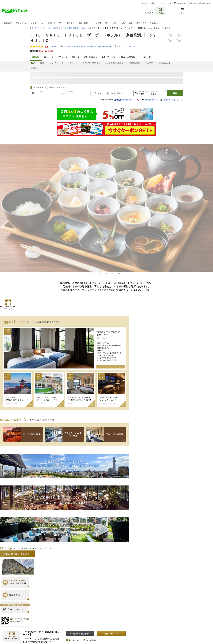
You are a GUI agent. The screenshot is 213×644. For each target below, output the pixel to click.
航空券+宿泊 (124, 100)
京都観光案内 (135, 63)
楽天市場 (192, 3)
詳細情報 (35, 68)
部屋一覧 (76, 57)
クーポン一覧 (145, 57)
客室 (42, 63)
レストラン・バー (57, 63)
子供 (118, 93)
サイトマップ (166, 3)
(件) (55, 46)
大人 (112, 93)
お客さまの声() (127, 57)
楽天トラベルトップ (37, 28)
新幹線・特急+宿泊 (170, 100)
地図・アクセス (108, 57)
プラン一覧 (63, 57)
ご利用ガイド (154, 3)
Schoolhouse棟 (164, 63)
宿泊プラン (38, 87)
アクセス (74, 63)
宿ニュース (49, 57)
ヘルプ (144, 3)
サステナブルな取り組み (126, 46)
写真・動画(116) (90, 57)
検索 (175, 93)
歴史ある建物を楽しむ (114, 63)
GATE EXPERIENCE (91, 63)
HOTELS (150, 63)
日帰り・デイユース (58, 87)
